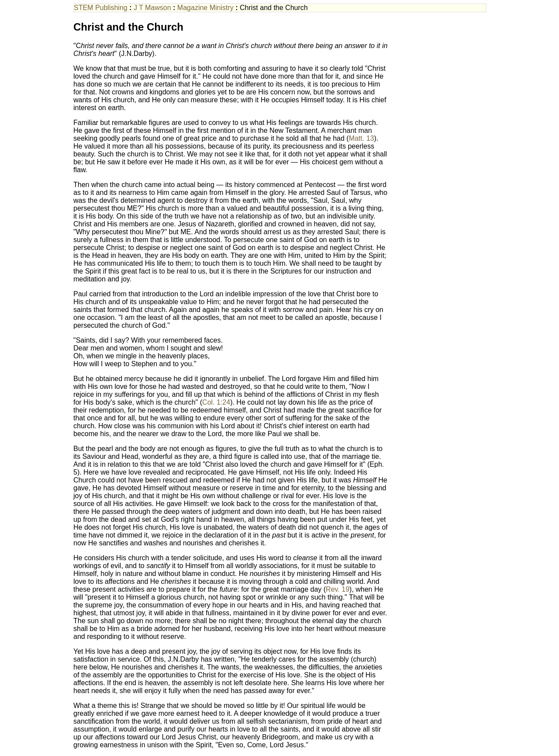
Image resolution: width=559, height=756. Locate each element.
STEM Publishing (101, 8)
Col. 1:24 (216, 402)
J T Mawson (152, 8)
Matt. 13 (362, 138)
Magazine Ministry (205, 8)
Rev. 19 (338, 589)
